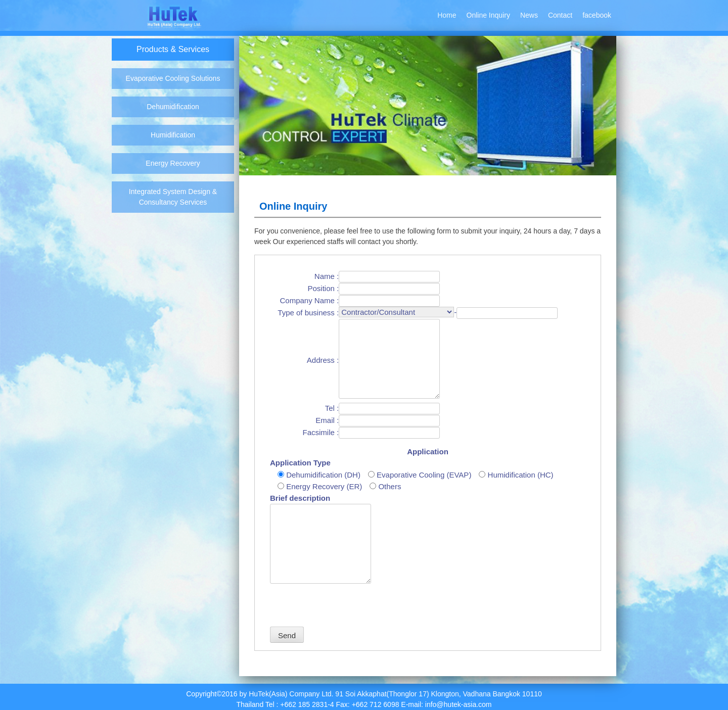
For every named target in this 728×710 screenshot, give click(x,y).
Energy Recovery (173, 163)
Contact (560, 15)
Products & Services (173, 49)
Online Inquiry (488, 15)
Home (447, 15)
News (529, 15)
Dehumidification (173, 107)
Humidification (173, 135)
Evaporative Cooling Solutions (173, 78)
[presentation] (347, 607)
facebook (597, 15)
